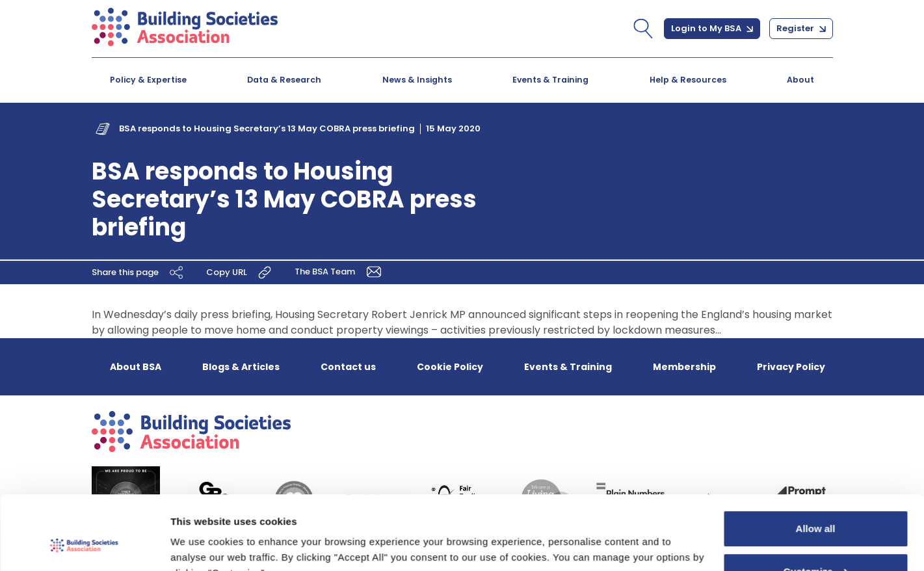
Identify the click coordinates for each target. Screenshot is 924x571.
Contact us (348, 367)
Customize (816, 508)
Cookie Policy (450, 367)
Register (801, 28)
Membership (684, 367)
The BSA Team (340, 272)
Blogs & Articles (241, 367)
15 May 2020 (453, 128)
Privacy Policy (791, 367)
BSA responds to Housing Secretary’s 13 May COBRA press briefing (267, 128)
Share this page (139, 272)
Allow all (816, 465)
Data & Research (284, 80)
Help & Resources (688, 80)
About (800, 80)
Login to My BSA (712, 28)
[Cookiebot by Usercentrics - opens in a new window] (84, 546)
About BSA (136, 367)
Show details (201, 545)
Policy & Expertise (148, 80)
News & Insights (417, 80)
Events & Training (550, 80)
